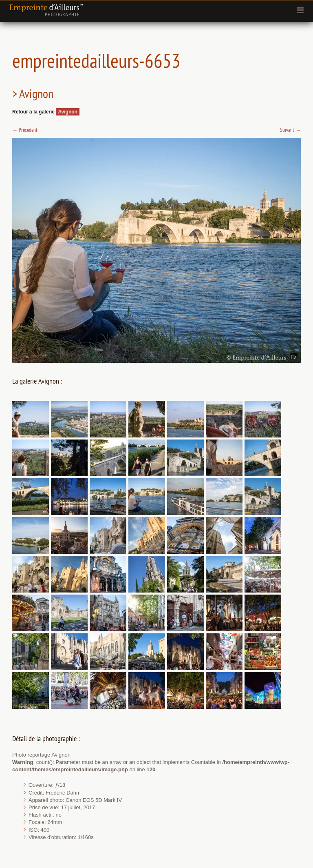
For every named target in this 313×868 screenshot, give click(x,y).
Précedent (25, 130)
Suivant (290, 130)
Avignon (68, 112)
